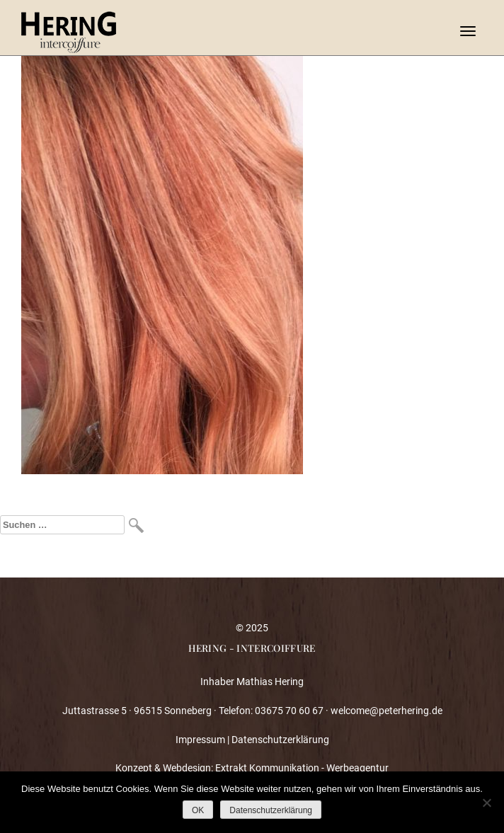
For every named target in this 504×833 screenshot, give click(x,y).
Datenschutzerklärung (280, 740)
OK (198, 810)
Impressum (200, 740)
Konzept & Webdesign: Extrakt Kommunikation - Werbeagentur (252, 768)
